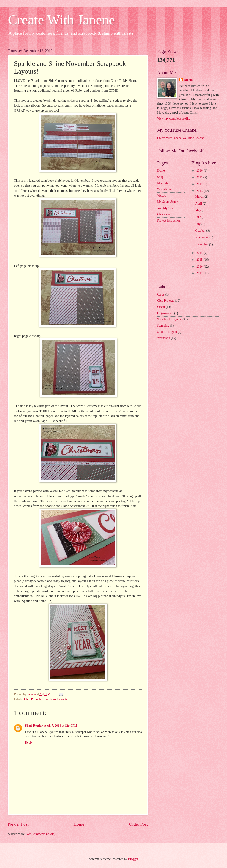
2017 (200, 273)
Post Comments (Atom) (40, 834)
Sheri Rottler (34, 726)
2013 (200, 191)
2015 (200, 260)
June (199, 217)
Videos (161, 196)
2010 (200, 171)
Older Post (138, 824)
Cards (161, 294)
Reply (29, 743)
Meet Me (163, 183)
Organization (165, 313)
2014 (200, 253)
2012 (200, 184)
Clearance (163, 214)
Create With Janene (61, 20)
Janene (188, 80)
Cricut (161, 307)
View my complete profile (174, 119)
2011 (200, 177)
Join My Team (166, 208)
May (199, 210)
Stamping (163, 326)
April (199, 204)
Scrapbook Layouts (55, 699)
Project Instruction (169, 220)
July (198, 224)
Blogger (133, 859)
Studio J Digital (167, 332)
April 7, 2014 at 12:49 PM (61, 726)
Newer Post (18, 824)
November (202, 237)
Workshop (163, 338)
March (200, 197)
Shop (160, 177)
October (201, 231)
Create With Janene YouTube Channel (181, 138)
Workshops (164, 189)
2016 (200, 267)
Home (79, 824)
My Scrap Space (167, 202)
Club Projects (33, 699)
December (202, 244)
